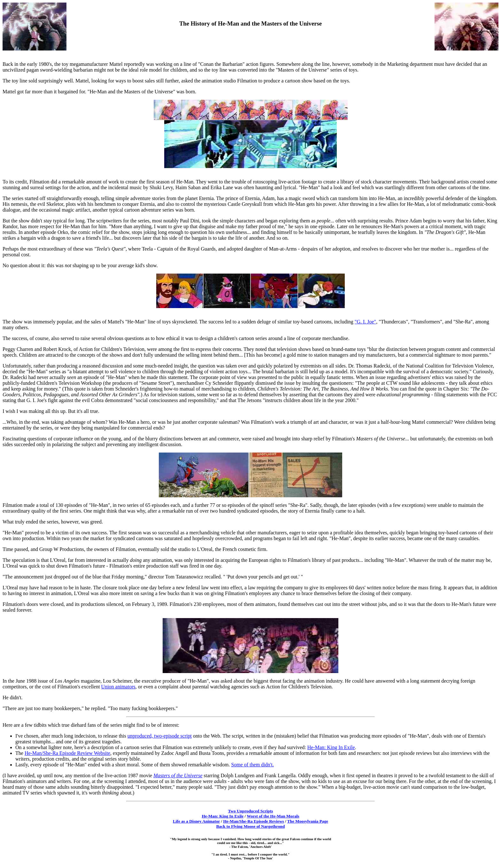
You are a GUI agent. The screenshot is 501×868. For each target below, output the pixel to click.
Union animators (118, 687)
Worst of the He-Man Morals (273, 816)
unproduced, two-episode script (160, 736)
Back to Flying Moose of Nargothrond (251, 826)
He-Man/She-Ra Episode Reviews (254, 821)
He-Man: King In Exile (331, 747)
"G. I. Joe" (365, 322)
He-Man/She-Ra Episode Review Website (67, 753)
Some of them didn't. (252, 765)
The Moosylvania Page (308, 821)
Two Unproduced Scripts (250, 811)
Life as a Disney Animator (196, 821)
